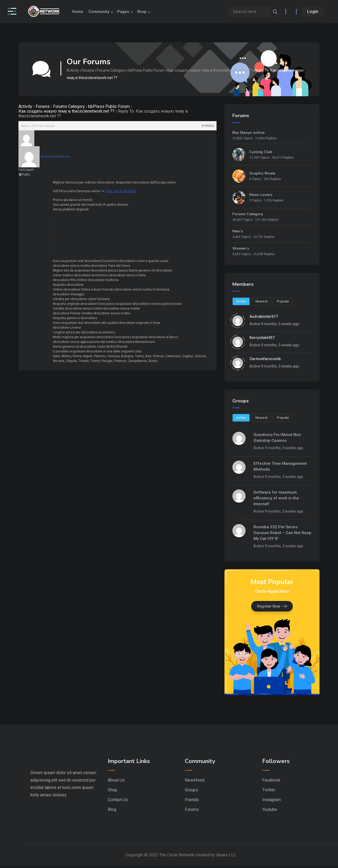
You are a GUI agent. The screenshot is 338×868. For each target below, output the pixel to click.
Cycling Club (261, 154)
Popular (282, 303)
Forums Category (112, 71)
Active (241, 303)
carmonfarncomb (265, 360)
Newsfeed (195, 781)
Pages (129, 12)
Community (105, 12)
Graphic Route (262, 176)
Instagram (271, 801)
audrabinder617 (264, 318)
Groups (191, 791)
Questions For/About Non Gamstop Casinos (277, 439)
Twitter (269, 791)
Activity (74, 71)
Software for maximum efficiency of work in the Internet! (276, 499)
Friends (192, 801)
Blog (112, 811)
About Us (116, 781)
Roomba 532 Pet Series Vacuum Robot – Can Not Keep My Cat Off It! (282, 534)
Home (83, 12)
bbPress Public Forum (147, 71)
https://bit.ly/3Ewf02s (121, 193)
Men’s (238, 233)
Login (311, 12)
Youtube (270, 811)
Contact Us (118, 801)
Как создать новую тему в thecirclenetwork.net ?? (210, 71)
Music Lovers (261, 197)
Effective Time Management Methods (280, 468)
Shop (148, 12)
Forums (89, 71)
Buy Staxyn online (248, 135)
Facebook (271, 781)
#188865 (208, 128)
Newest (261, 303)
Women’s (241, 251)
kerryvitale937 (262, 339)
